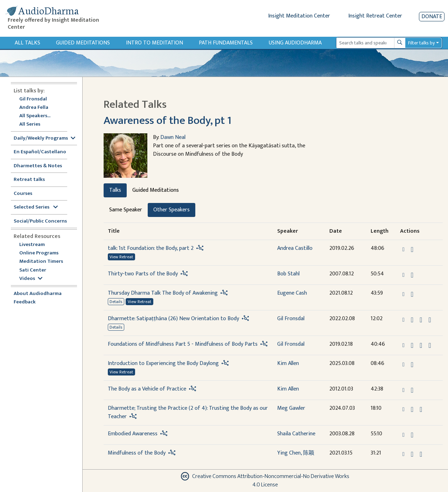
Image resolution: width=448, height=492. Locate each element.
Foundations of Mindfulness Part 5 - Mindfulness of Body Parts (183, 344)
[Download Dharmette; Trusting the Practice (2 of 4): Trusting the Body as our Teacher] (412, 409)
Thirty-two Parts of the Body (143, 274)
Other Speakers (171, 210)
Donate (432, 17)
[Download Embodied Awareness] (412, 435)
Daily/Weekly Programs (44, 138)
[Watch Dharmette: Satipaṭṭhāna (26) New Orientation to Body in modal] (421, 320)
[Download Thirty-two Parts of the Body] (412, 275)
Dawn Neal (173, 137)
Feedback (25, 302)
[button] (404, 249)
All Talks (27, 43)
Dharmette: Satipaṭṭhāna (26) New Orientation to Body (173, 319)
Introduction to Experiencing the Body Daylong (163, 363)
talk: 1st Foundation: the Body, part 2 (151, 248)
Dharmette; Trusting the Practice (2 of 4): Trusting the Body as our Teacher (188, 412)
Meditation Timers (41, 262)
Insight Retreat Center (375, 16)
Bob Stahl (288, 274)
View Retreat (121, 257)
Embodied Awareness (133, 434)
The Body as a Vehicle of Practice (147, 389)
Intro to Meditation (155, 43)
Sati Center (33, 270)
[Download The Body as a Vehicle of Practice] (412, 390)
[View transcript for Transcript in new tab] (430, 345)
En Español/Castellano (40, 152)
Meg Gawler (291, 408)
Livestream (32, 245)
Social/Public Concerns (40, 221)
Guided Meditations (83, 43)
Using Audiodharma (295, 43)
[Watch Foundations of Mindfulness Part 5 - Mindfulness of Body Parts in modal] (421, 345)
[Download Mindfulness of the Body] (412, 454)
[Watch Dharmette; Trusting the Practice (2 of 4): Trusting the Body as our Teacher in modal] (421, 409)
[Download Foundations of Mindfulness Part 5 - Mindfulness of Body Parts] (412, 345)
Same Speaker (126, 210)
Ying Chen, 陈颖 (296, 453)
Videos (31, 279)
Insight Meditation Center (299, 16)
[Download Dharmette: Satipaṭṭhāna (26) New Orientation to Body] (412, 320)
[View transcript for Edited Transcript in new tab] (430, 319)
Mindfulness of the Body (137, 453)
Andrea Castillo (295, 248)
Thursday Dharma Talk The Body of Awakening (163, 293)
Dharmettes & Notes (38, 166)
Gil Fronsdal (33, 99)
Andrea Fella (34, 108)
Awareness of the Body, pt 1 (167, 121)
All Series (30, 124)
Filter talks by (421, 43)
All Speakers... (35, 116)
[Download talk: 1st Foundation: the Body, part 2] (412, 249)
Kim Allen (288, 363)
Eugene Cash (292, 293)
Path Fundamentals (226, 43)
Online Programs (39, 253)
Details (116, 302)
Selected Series (36, 207)
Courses (23, 194)
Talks (115, 190)
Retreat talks (29, 180)
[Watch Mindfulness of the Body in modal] (421, 454)
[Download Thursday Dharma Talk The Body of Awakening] (412, 294)
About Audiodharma (38, 294)
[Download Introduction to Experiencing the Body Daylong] (412, 365)
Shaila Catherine (296, 434)
